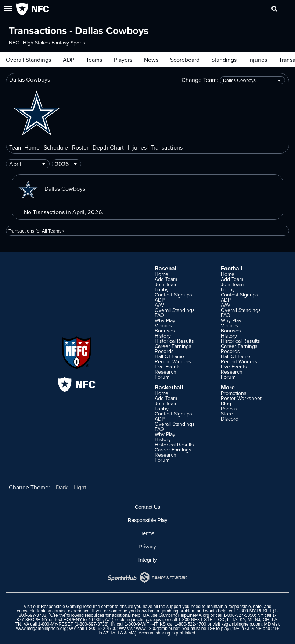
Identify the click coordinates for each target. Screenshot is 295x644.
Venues (163, 325)
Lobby (162, 289)
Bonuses (165, 331)
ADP (69, 60)
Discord (230, 419)
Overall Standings (28, 60)
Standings (224, 60)
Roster (80, 147)
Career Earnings (173, 346)
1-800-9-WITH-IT (141, 624)
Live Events (168, 367)
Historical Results (174, 341)
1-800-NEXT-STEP (197, 620)
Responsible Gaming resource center (77, 607)
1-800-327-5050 (239, 615)
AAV (159, 305)
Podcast (230, 409)
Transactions (167, 147)
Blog (226, 403)
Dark (62, 487)
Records (164, 351)
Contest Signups (173, 295)
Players (123, 60)
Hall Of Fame (169, 356)
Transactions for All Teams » (37, 231)
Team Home (24, 147)
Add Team (166, 279)
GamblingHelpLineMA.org (184, 615)
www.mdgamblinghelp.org (41, 629)
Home (161, 274)
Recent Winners (173, 361)
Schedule (56, 147)
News (151, 60)
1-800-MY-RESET (254, 611)
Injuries (258, 60)
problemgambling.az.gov (137, 620)
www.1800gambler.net (158, 629)
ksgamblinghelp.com (241, 624)
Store (227, 414)
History (163, 336)
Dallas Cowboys (52, 188)
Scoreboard (185, 60)
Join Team (166, 284)
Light (80, 487)
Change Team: (233, 80)
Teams (94, 60)
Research (166, 372)
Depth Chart (108, 147)
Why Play (165, 320)
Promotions (234, 393)
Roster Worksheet (241, 398)
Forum (162, 377)
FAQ (159, 315)
